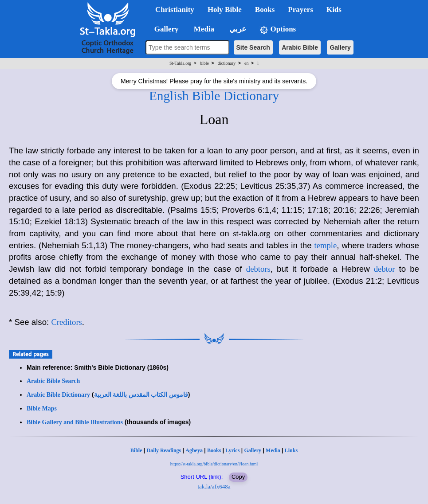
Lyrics (232, 450)
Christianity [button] (175, 10)
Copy (238, 477)
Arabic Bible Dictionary (58, 395)
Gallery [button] (164, 29)
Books (214, 450)
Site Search (253, 47)
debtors (258, 269)
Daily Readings (164, 450)
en (246, 63)
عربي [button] (237, 29)
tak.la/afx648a (214, 486)
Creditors (66, 322)
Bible (136, 450)
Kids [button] (334, 10)
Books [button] (265, 10)
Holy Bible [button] (225, 10)
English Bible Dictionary (214, 96)
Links (291, 450)
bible (204, 63)
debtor (385, 269)
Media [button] (203, 29)
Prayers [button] (300, 10)
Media (273, 450)
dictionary (227, 63)
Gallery (340, 47)
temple (326, 245)
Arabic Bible (300, 47)
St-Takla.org (180, 63)
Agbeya (194, 450)
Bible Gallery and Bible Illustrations (75, 422)
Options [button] (278, 29)
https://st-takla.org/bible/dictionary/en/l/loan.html (214, 464)
